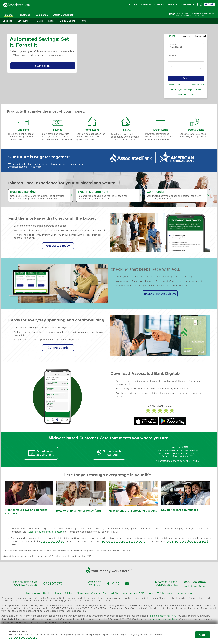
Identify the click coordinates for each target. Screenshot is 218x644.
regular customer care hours (163, 619)
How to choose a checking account (133, 511)
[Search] (200, 4)
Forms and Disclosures (115, 593)
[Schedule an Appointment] (41, 453)
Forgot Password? (197, 84)
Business (25, 15)
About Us (48, 593)
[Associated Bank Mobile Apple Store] (146, 421)
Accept (203, 635)
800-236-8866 (195, 582)
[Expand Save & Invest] (25, 21)
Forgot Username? (175, 84)
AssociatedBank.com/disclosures (46, 532)
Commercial (42, 15)
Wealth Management (64, 15)
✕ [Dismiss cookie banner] (215, 626)
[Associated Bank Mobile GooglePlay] (173, 421)
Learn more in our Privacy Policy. (23, 637)
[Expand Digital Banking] (68, 21)
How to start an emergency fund (78, 511)
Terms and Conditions (53, 541)
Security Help (184, 593)
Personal (8, 15)
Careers (96, 593)
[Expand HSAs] (84, 21)
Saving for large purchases (180, 510)
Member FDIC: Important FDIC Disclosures (152, 593)
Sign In (210, 4)
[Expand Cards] (40, 21)
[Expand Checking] (8, 21)
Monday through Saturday (195, 586)
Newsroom (83, 593)
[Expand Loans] (51, 21)
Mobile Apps (33, 593)
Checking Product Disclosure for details (188, 541)
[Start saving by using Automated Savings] (43, 66)
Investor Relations (65, 593)
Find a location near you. (163, 616)
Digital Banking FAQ (186, 95)
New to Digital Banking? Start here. (186, 90)
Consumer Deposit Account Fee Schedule (124, 541)
